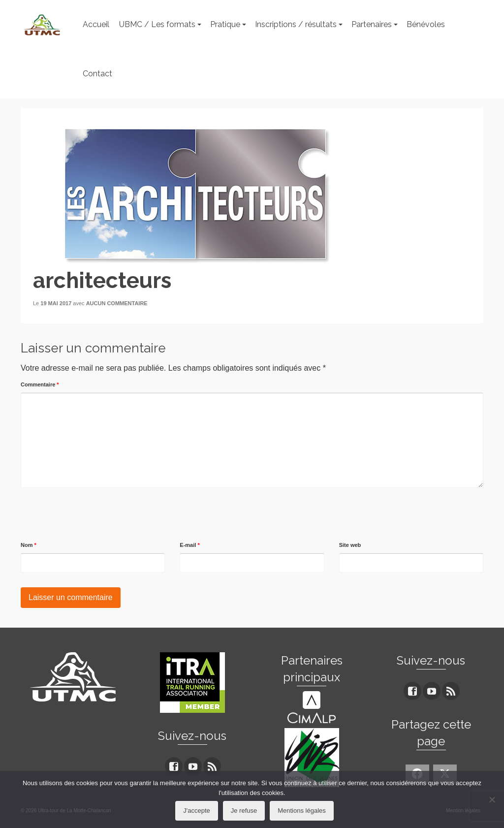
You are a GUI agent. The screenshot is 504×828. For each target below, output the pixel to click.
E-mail (189, 545)
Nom (29, 545)
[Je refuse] (492, 799)
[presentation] (95, 515)
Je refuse (244, 811)
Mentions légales (302, 811)
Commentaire (40, 384)
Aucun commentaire (117, 303)
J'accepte (197, 811)
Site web (350, 545)
